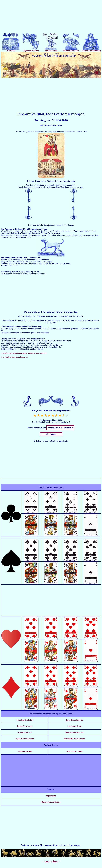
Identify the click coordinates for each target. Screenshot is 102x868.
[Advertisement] (51, 17)
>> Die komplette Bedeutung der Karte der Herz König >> (24, 353)
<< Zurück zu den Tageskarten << (14, 357)
